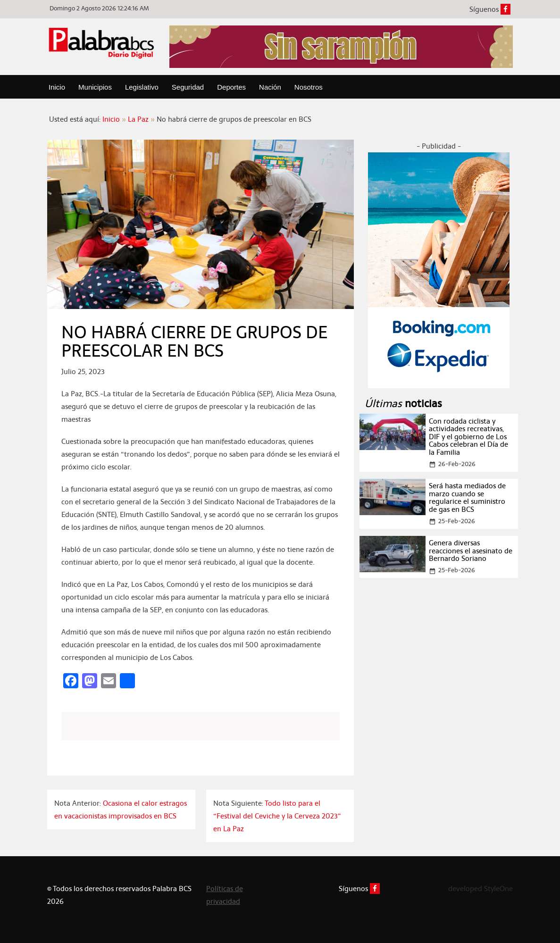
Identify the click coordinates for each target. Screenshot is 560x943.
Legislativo (142, 87)
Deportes (231, 87)
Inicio (57, 87)
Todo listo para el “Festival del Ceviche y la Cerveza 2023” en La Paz (277, 816)
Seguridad (188, 87)
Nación (270, 87)
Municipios (95, 87)
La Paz (138, 119)
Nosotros (309, 87)
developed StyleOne (481, 889)
